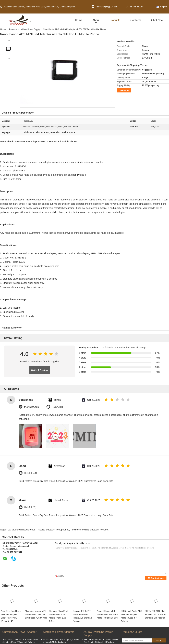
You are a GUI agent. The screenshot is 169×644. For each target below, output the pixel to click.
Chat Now (157, 20)
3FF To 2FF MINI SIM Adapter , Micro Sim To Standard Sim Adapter (155, 614)
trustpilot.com (32, 407)
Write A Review (40, 370)
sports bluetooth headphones (54, 530)
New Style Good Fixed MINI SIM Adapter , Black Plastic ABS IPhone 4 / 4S (11, 616)
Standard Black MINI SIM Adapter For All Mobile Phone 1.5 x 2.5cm (58, 616)
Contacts (136, 20)
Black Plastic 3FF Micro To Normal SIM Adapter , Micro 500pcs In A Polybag (20, 641)
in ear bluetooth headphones (20, 530)
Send (159, 641)
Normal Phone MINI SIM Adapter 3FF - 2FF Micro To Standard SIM (107, 614)
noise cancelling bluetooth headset (90, 530)
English (165, 7)
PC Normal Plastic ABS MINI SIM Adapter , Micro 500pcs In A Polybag (131, 616)
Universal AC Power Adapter (19, 632)
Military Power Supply (30, 29)
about (96, 20)
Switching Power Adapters (59, 632)
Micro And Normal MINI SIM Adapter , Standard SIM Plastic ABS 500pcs (36, 614)
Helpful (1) (57, 407)
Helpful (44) (30, 473)
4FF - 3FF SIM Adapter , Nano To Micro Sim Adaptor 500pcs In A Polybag (101, 641)
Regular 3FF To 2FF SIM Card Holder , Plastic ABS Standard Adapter (83, 616)
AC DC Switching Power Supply (98, 634)
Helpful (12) (30, 507)
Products (115, 20)
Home (79, 20)
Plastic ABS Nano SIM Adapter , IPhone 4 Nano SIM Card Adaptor (61, 641)
